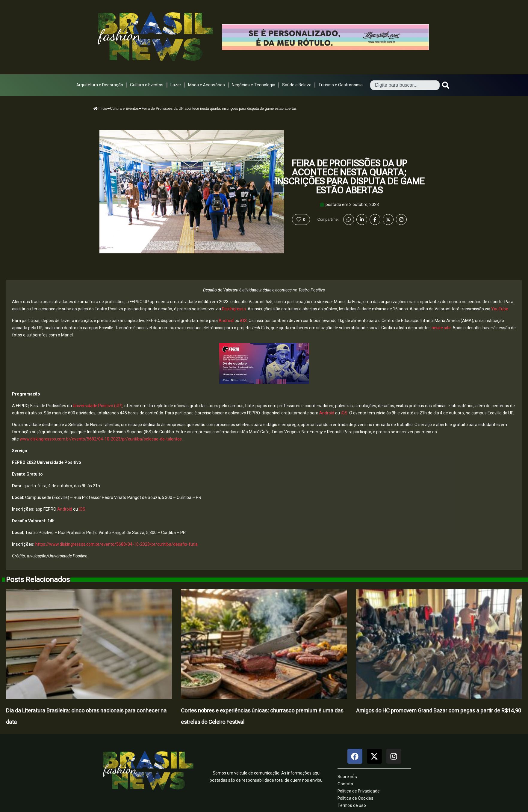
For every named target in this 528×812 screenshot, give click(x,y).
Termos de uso (352, 805)
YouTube (500, 309)
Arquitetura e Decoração (100, 85)
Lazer (176, 85)
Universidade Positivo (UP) (98, 406)
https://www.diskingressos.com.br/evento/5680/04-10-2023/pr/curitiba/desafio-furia (117, 544)
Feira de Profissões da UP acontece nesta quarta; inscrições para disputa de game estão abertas (350, 177)
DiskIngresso (234, 309)
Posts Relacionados (38, 580)
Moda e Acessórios (206, 85)
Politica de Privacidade (359, 791)
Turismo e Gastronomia (341, 85)
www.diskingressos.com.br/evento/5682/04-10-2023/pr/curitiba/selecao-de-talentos (101, 439)
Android (226, 321)
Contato (345, 784)
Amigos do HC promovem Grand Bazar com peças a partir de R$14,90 (439, 710)
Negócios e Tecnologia (254, 85)
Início (100, 109)
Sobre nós (347, 777)
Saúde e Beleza (297, 85)
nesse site (441, 328)
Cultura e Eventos (147, 85)
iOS (243, 321)
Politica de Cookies (355, 798)
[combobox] (405, 85)
